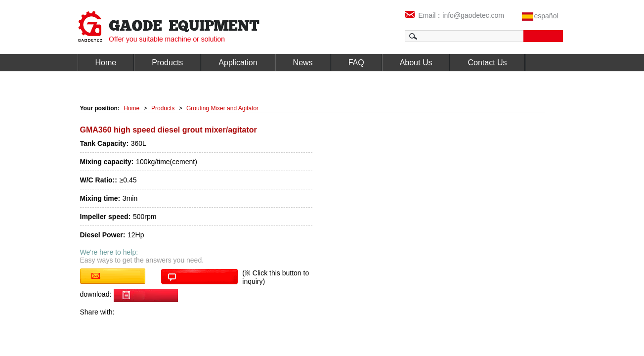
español (546, 16)
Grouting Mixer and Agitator (222, 108)
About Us (416, 63)
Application (238, 63)
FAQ (356, 63)
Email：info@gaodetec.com (455, 15)
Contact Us (487, 63)
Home (106, 63)
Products (167, 63)
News (303, 63)
